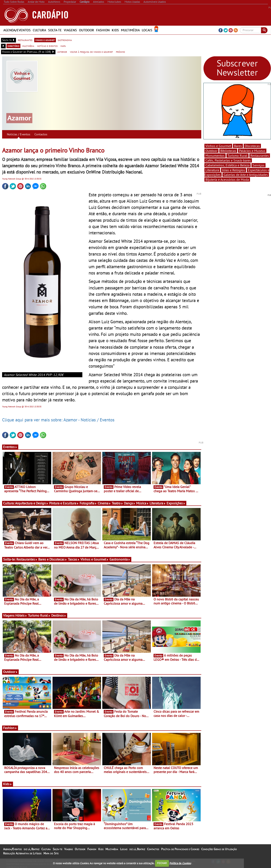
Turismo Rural (39, 615)
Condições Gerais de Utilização (219, 849)
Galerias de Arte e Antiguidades (246, 175)
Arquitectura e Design (32, 503)
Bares (238, 146)
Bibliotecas (228, 151)
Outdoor (87, 30)
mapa (63, 46)
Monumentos (215, 156)
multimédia (28, 46)
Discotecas (252, 146)
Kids (115, 30)
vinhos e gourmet (45, 40)
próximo (120, 52)
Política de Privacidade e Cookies (180, 849)
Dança (130, 503)
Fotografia (88, 503)
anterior (62, 52)
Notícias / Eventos (19, 134)
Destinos (59, 615)
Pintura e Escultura (64, 503)
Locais (147, 30)
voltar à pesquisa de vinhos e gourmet (91, 52)
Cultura (39, 30)
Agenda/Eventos (17, 30)
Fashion (103, 30)
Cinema (104, 503)
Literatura (158, 503)
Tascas (74, 559)
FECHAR (162, 863)
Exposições (176, 503)
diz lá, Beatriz (32, 849)
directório (13, 46)
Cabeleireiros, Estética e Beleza (228, 165)
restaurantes (25, 40)
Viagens (70, 30)
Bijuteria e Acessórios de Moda (227, 179)
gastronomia (65, 40)
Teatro (117, 503)
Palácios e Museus (252, 151)
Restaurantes (27, 559)
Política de (180, 863)
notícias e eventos (47, 46)
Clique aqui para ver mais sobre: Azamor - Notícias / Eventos (58, 420)
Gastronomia (120, 559)
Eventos (10, 447)
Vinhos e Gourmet (95, 559)
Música (142, 503)
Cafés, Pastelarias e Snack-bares (228, 160)
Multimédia (130, 30)
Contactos (41, 134)
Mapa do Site (51, 853)
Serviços (259, 165)
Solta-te (55, 30)
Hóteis (21, 615)
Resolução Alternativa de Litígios (22, 853)
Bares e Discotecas (53, 559)
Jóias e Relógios (234, 170)
